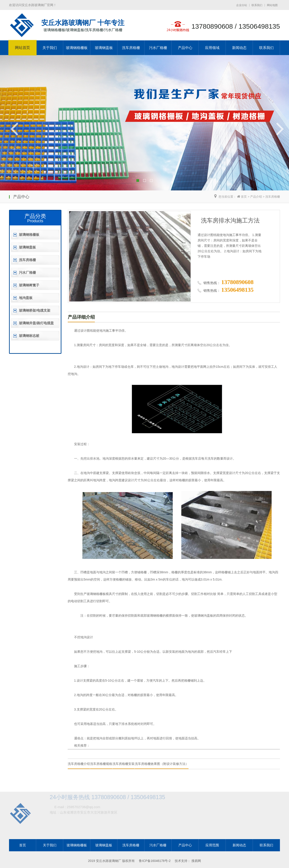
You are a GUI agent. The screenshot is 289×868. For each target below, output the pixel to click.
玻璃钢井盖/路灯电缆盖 (36, 323)
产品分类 (35, 216)
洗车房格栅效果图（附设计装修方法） (162, 764)
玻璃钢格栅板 (77, 48)
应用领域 (212, 48)
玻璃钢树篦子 (29, 285)
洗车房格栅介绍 (79, 764)
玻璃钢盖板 (104, 48)
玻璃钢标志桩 (29, 336)
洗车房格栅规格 (101, 764)
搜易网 (196, 861)
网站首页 (22, 48)
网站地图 (272, 5)
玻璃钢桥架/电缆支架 (35, 310)
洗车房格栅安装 (124, 764)
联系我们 (257, 5)
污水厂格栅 (158, 48)
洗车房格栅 (131, 48)
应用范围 (212, 845)
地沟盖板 (26, 298)
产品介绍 (256, 197)
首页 (244, 197)
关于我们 (50, 48)
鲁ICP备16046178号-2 (155, 861)
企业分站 (242, 5)
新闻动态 (239, 48)
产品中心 (185, 48)
